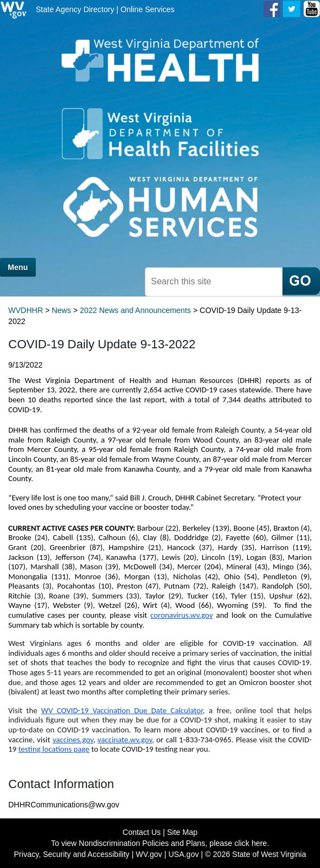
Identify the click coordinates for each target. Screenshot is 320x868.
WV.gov (149, 854)
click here (251, 843)
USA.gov (184, 854)
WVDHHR (26, 310)
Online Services (148, 9)
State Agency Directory (75, 9)
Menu (18, 267)
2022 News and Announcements (135, 310)
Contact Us (142, 832)
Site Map (182, 832)
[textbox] (214, 282)
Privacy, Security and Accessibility (72, 854)
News (61, 310)
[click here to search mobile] (301, 281)
